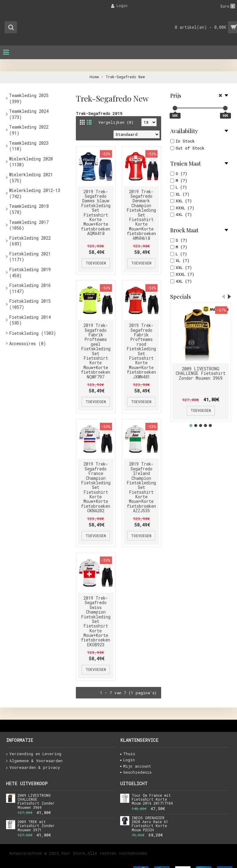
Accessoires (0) (28, 343)
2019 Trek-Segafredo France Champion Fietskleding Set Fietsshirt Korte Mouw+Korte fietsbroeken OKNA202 (96, 487)
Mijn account (136, 766)
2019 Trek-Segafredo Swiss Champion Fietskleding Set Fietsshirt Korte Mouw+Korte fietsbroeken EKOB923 (96, 621)
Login (127, 760)
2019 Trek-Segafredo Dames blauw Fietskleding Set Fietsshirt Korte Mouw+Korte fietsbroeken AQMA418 (96, 213)
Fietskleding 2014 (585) (30, 320)
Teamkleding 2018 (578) (29, 209)
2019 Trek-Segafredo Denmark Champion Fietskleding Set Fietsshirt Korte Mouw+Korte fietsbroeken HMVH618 (141, 215)
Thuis (128, 754)
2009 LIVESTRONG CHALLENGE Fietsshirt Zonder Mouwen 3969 (201, 373)
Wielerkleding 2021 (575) (31, 178)
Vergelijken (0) (116, 122)
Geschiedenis (136, 772)
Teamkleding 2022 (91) (29, 130)
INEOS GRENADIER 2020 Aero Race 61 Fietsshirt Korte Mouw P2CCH (150, 824)
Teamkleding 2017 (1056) (29, 225)
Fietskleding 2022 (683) (30, 241)
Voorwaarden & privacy (33, 768)
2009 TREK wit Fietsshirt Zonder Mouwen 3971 (36, 826)
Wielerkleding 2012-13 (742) (35, 193)
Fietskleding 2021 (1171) (30, 257)
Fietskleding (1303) (33, 333)
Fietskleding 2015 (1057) (30, 304)
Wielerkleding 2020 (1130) (31, 162)
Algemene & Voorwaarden (34, 761)
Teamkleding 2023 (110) (29, 146)
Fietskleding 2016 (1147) (30, 288)
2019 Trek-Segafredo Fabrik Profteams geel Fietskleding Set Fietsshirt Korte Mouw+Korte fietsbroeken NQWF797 (96, 351)
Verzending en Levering (34, 754)
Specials (181, 297)
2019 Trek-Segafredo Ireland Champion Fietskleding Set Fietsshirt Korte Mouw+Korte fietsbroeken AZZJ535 (141, 487)
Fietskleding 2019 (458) (30, 273)
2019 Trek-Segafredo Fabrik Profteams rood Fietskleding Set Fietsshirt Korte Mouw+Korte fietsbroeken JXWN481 (141, 351)
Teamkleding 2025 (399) (29, 98)
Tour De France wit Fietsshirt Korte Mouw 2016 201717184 (152, 799)
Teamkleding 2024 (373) (29, 114)
